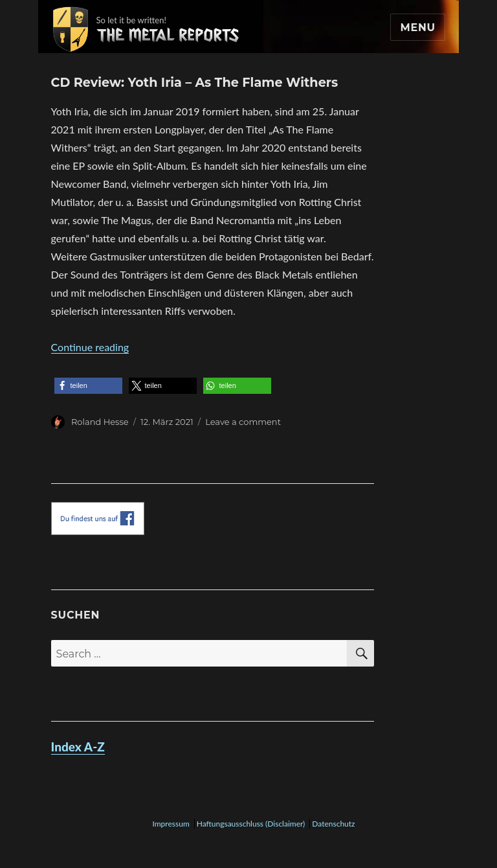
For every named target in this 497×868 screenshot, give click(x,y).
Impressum (171, 824)
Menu (418, 28)
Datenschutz (333, 824)
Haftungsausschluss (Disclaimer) (251, 824)
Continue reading (90, 347)
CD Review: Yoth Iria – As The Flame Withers (195, 82)
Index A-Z (78, 747)
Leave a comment (243, 422)
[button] (88, 386)
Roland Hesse (100, 422)
